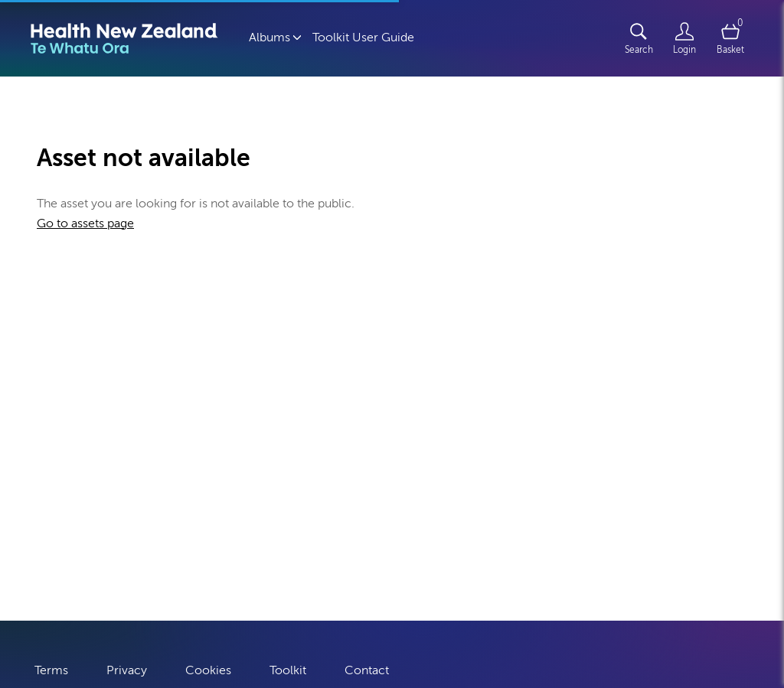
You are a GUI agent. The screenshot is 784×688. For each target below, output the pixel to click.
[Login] (684, 38)
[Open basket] (730, 38)
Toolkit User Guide (363, 37)
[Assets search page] (639, 38)
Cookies (208, 667)
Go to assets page (85, 223)
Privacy (127, 667)
